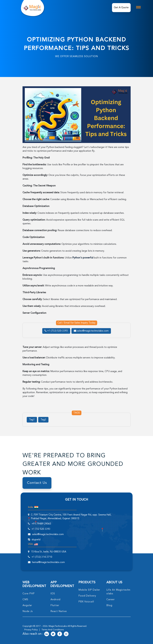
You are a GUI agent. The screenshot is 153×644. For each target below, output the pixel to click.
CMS (25, 600)
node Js (28, 611)
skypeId (36, 540)
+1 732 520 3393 (41, 529)
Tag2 (43, 420)
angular (27, 606)
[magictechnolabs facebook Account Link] (60, 634)
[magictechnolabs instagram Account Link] (66, 634)
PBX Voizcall (86, 602)
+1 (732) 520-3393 (56, 331)
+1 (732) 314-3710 (42, 557)
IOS (53, 594)
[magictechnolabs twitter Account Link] (53, 634)
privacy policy (31, 630)
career (111, 600)
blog (109, 606)
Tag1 (32, 420)
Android (55, 600)
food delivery (87, 596)
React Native (59, 611)
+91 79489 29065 (41, 524)
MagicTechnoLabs (58, 626)
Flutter (55, 606)
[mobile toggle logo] (138, 7)
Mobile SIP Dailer (89, 590)
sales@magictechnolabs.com (91, 331)
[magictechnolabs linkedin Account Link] (47, 634)
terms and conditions (53, 630)
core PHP (29, 594)
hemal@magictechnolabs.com (48, 562)
